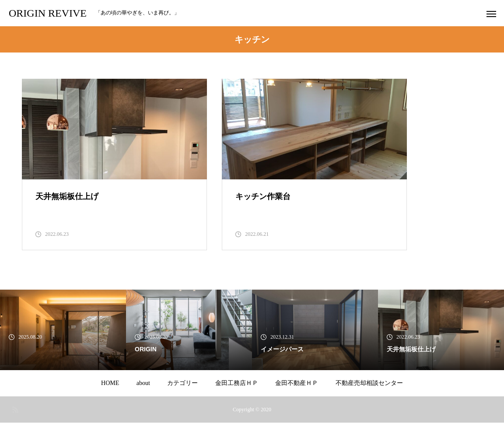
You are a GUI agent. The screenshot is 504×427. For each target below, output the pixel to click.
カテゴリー (182, 387)
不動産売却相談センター (369, 387)
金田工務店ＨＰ (237, 387)
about (143, 387)
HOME (110, 387)
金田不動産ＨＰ (297, 387)
